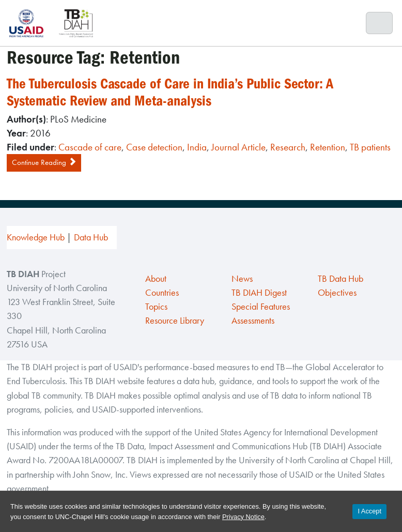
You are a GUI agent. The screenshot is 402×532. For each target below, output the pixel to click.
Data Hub (91, 237)
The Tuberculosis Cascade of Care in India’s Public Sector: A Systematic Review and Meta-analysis (170, 92)
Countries (162, 293)
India (197, 147)
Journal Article (238, 147)
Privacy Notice (243, 517)
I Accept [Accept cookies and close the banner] (369, 511)
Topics (156, 307)
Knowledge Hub (36, 237)
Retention (328, 147)
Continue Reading (44, 162)
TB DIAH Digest (259, 293)
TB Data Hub (341, 279)
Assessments (253, 321)
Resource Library (175, 321)
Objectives (337, 293)
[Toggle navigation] (380, 23)
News (242, 279)
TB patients (370, 147)
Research (288, 147)
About (156, 279)
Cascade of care (90, 147)
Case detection (154, 147)
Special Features (261, 307)
